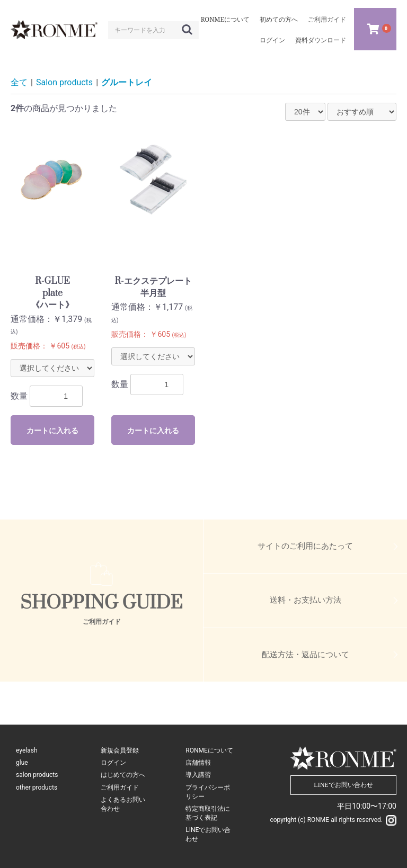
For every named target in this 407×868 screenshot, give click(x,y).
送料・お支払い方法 (306, 600)
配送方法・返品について (306, 655)
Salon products (64, 82)
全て (19, 82)
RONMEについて (209, 750)
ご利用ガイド (120, 788)
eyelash (27, 750)
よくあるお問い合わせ (123, 804)
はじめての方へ (123, 775)
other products (37, 788)
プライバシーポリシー (208, 792)
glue (22, 763)
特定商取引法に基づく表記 (208, 813)
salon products (37, 775)
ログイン (113, 763)
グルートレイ (127, 82)
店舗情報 (198, 763)
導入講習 (198, 775)
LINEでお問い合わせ (208, 834)
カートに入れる (52, 431)
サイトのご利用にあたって (305, 546)
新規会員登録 (120, 750)
